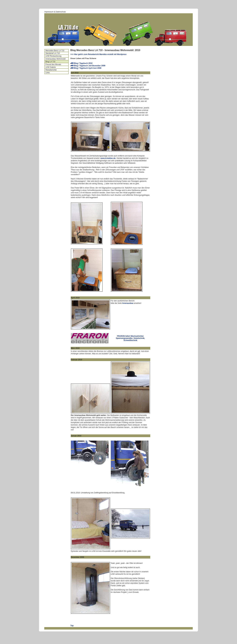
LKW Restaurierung (53, 56)
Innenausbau (128, 303)
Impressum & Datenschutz (55, 12)
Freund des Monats (53, 64)
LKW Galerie (51, 67)
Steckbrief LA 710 (53, 53)
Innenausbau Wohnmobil (56, 59)
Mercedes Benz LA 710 (55, 51)
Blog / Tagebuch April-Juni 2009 (88, 68)
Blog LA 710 (50, 62)
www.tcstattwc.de (108, 158)
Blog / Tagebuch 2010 (83, 63)
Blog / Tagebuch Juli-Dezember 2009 (90, 66)
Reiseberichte (51, 70)
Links (48, 73)
